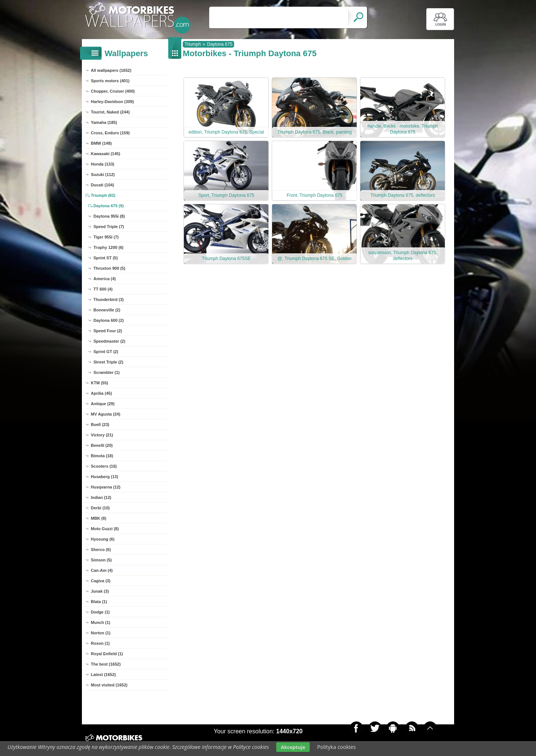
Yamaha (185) (104, 122)
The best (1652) (106, 664)
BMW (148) (101, 143)
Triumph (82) (103, 195)
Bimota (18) (102, 456)
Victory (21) (102, 435)
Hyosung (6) (103, 539)
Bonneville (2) (107, 310)
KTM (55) (99, 383)
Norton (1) (101, 633)
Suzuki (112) (103, 174)
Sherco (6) (101, 550)
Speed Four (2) (108, 331)
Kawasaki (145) (106, 154)
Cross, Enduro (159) (110, 133)
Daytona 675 (220, 44)
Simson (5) (101, 560)
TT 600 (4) (103, 289)
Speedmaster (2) (109, 341)
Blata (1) (99, 602)
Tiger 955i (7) (106, 237)
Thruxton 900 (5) (109, 268)
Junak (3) (100, 591)
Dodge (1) (100, 612)
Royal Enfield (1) (107, 654)
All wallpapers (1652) (111, 70)
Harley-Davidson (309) (112, 102)
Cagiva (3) (101, 581)
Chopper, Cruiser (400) (113, 91)
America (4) (105, 279)
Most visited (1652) (109, 685)
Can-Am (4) (102, 570)
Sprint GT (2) (106, 352)
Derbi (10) (100, 508)
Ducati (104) (102, 185)
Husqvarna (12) (106, 487)
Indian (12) (101, 497)
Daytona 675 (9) (109, 206)
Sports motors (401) (110, 81)
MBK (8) (99, 518)
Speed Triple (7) (109, 227)
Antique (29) (103, 404)
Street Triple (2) (108, 362)
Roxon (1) (100, 643)
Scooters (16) (104, 466)
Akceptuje (293, 747)
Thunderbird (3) (109, 299)
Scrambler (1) (106, 372)
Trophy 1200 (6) (109, 247)
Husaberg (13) (104, 477)
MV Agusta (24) (106, 414)
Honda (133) (103, 164)
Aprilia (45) (101, 393)
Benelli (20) (102, 445)
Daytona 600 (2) (109, 320)
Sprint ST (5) (106, 258)
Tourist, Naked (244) (110, 112)
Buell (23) (100, 425)
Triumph (193, 44)
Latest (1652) (103, 675)
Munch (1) (100, 622)
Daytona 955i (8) (109, 216)
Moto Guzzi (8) (105, 529)
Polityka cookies (336, 747)
